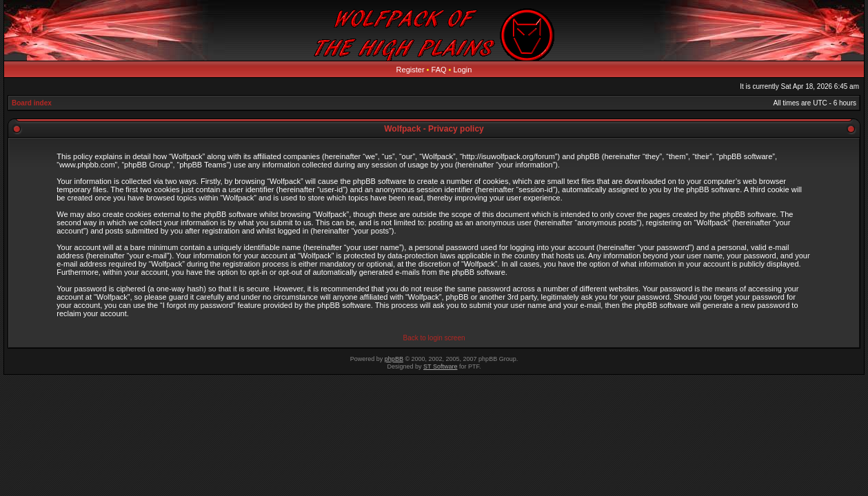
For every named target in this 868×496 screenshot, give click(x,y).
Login (463, 70)
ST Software (440, 366)
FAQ (439, 70)
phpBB (394, 359)
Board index (32, 103)
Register (411, 70)
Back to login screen (434, 338)
